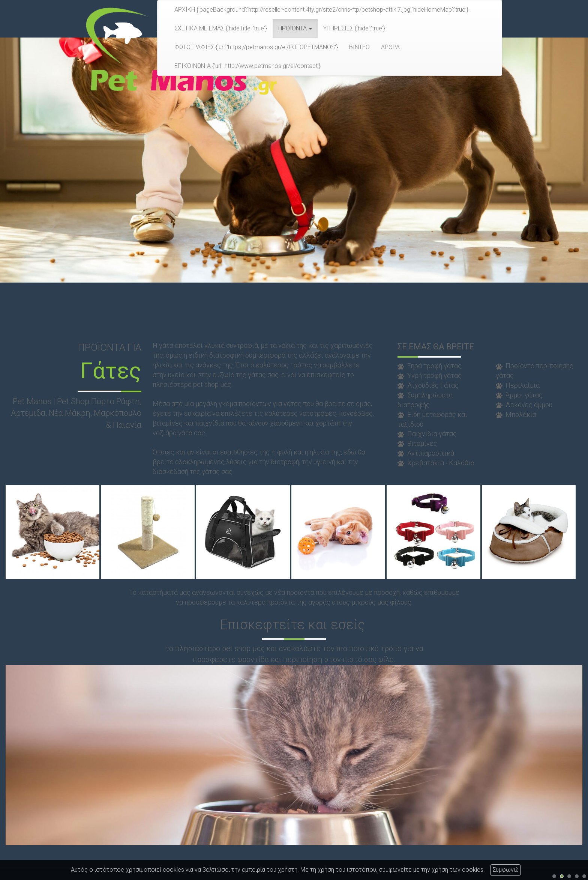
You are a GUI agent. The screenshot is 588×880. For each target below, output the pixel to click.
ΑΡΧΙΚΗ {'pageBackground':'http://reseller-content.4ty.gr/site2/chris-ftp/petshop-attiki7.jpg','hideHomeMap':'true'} (321, 10)
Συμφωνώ (505, 870)
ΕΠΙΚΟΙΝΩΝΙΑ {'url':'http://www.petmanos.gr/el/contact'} (247, 66)
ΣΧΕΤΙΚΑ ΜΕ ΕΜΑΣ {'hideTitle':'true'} (221, 28)
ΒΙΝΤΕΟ (359, 47)
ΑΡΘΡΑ (390, 47)
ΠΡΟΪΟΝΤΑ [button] (295, 28)
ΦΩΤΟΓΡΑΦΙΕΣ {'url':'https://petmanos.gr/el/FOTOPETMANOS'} (256, 47)
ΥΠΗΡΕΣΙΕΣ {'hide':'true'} (354, 28)
